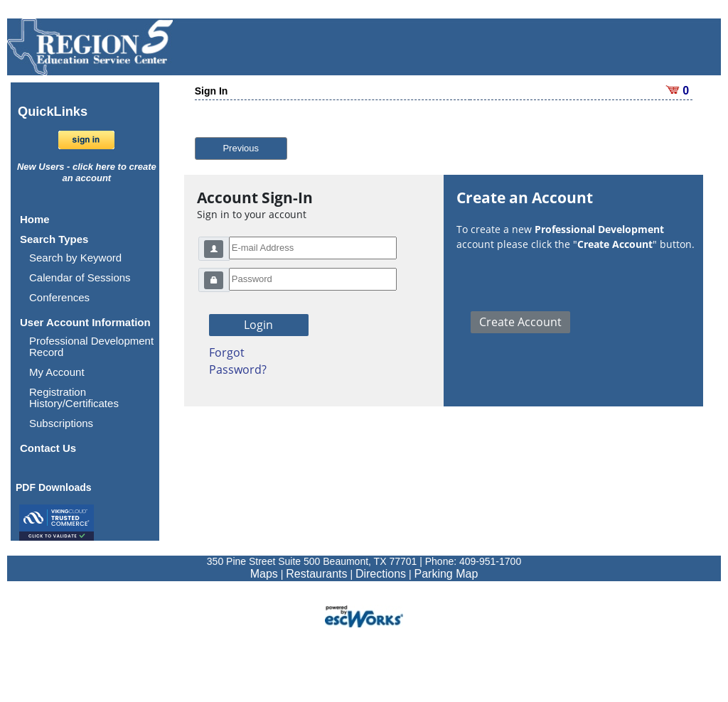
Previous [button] (241, 148)
